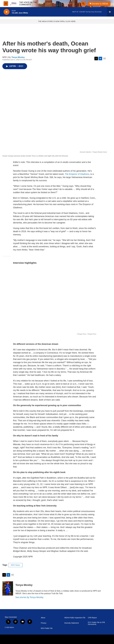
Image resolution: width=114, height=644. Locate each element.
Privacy (44, 623)
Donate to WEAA (100, 4)
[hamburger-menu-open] (6, 4)
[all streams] (110, 12)
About (43, 618)
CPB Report (92, 618)
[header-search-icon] (83, 4)
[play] (7, 12)
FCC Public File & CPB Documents (96, 623)
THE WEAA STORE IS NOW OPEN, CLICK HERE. (57, 21)
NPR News (15, 565)
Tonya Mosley (18, 57)
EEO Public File (47, 628)
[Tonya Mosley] (8, 588)
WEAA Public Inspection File (75, 618)
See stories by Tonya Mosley (29, 597)
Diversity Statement (72, 623)
